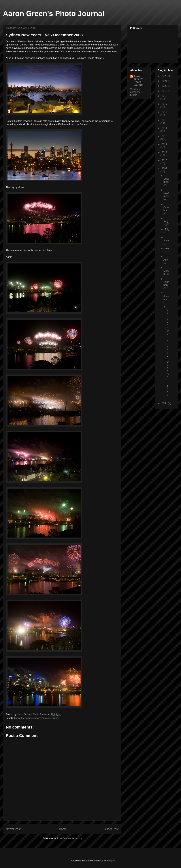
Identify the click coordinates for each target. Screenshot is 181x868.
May (167, 248)
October (166, 209)
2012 (164, 144)
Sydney (55, 718)
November (166, 195)
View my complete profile (135, 92)
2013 (164, 136)
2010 (164, 160)
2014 (164, 128)
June (166, 240)
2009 (164, 168)
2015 (164, 120)
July (167, 229)
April (166, 260)
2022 (165, 76)
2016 (164, 112)
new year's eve (42, 718)
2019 (165, 91)
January (166, 298)
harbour (29, 718)
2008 (165, 403)
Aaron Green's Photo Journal (54, 14)
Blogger (111, 861)
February (166, 283)
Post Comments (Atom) (69, 838)
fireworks (19, 718)
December (166, 180)
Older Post (112, 829)
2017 (164, 104)
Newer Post (13, 829)
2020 (165, 86)
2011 (164, 152)
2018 (164, 96)
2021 (165, 81)
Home (63, 829)
